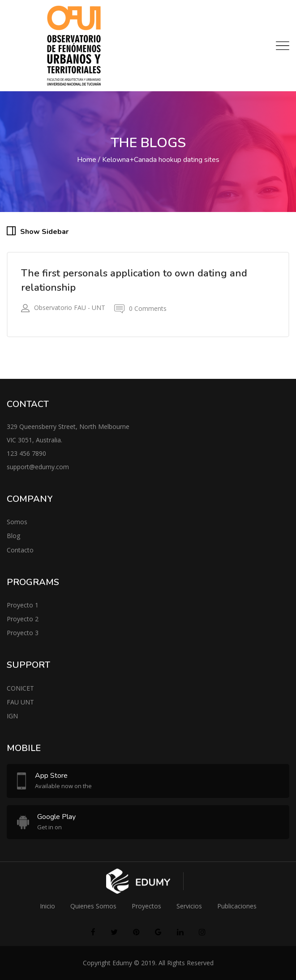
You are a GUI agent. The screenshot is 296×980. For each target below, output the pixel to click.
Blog (13, 536)
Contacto (20, 550)
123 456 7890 (26, 453)
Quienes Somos (93, 906)
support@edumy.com (38, 467)
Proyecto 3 (23, 633)
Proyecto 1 (23, 605)
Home (87, 160)
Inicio (47, 906)
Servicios (189, 906)
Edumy (122, 963)
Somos (17, 522)
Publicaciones (237, 906)
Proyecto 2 (23, 619)
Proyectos (146, 906)
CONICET (20, 688)
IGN (12, 716)
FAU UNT (20, 702)
